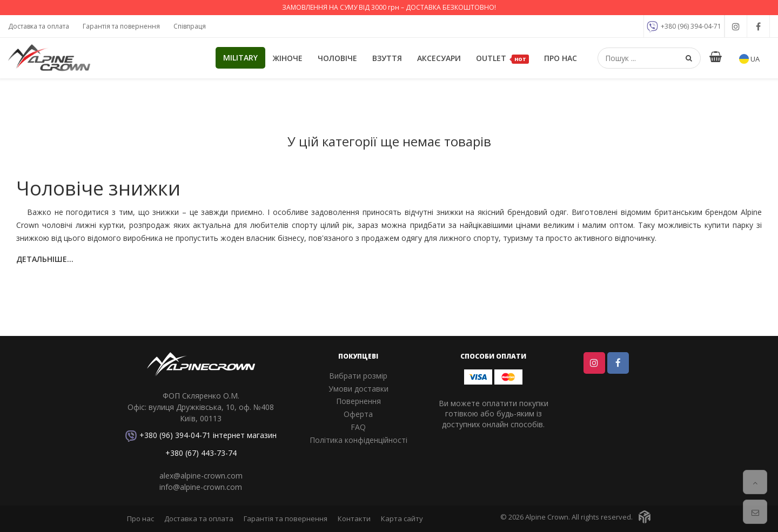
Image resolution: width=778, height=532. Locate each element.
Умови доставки (358, 389)
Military (240, 58)
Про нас (561, 58)
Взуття (387, 58)
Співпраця (190, 26)
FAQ (358, 427)
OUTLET (502, 58)
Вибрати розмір (358, 376)
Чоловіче (337, 58)
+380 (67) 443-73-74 (201, 453)
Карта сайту (402, 518)
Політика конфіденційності (358, 440)
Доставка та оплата (39, 26)
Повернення (358, 401)
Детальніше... (45, 259)
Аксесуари (439, 58)
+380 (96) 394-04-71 (684, 27)
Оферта (358, 414)
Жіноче (288, 58)
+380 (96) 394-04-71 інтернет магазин (201, 436)
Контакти (354, 518)
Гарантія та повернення (121, 26)
